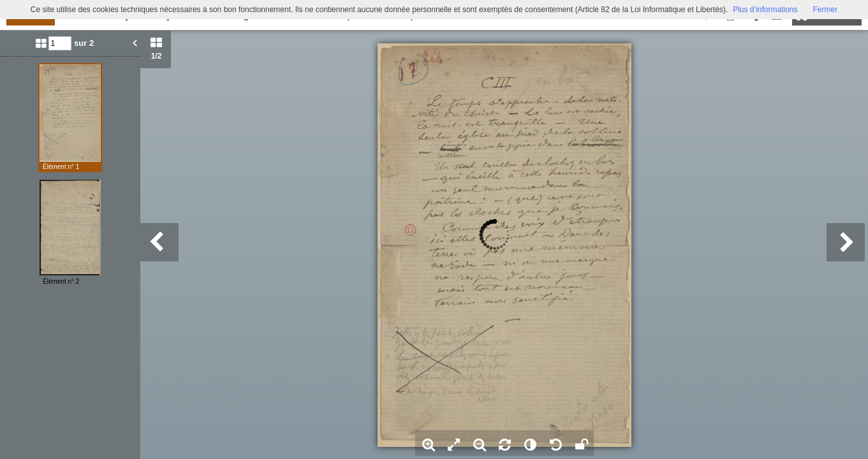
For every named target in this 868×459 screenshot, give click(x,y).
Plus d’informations (765, 10)
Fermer (826, 10)
